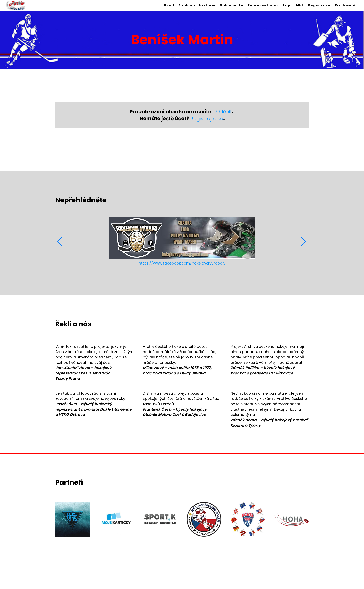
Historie (207, 5)
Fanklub (187, 5)
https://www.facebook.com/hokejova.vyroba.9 (182, 263)
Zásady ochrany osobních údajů (279, 575)
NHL (300, 5)
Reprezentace (262, 5)
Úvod (169, 5)
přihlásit (222, 112)
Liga (288, 5)
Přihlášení (345, 5)
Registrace (319, 5)
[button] (60, 242)
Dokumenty (232, 5)
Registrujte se (207, 119)
